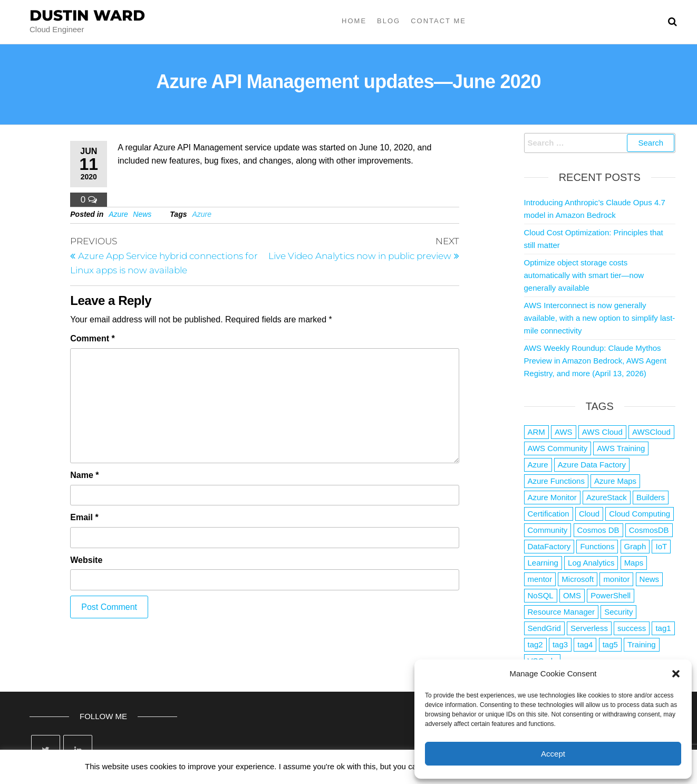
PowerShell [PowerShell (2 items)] (611, 595)
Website (86, 560)
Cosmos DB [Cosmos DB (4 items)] (598, 530)
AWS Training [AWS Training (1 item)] (621, 448)
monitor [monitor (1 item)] (616, 579)
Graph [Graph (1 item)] (635, 546)
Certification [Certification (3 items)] (549, 514)
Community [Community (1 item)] (548, 530)
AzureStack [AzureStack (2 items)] (607, 497)
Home (354, 21)
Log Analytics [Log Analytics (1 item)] (591, 563)
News (142, 214)
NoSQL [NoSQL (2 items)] (541, 595)
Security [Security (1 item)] (618, 612)
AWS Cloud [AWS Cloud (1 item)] (602, 432)
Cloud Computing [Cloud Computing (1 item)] (640, 514)
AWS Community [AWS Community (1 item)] (558, 448)
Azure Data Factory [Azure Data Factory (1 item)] (592, 465)
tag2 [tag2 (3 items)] (535, 644)
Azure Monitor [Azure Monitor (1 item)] (552, 497)
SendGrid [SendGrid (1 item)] (544, 628)
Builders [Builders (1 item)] (651, 497)
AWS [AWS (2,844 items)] (564, 432)
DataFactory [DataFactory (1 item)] (549, 546)
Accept (553, 754)
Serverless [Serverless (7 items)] (589, 628)
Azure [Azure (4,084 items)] (538, 465)
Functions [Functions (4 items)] (597, 546)
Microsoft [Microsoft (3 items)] (578, 579)
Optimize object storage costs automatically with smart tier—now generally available (584, 275)
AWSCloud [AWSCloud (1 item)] (651, 432)
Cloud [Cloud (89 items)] (589, 514)
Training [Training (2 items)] (642, 644)
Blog (389, 21)
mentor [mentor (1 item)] (540, 579)
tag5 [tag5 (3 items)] (610, 644)
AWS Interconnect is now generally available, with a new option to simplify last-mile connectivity (600, 318)
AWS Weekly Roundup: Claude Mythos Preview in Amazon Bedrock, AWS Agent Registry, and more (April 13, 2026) (595, 361)
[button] (676, 674)
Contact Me (438, 21)
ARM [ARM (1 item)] (536, 432)
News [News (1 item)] (650, 579)
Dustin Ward (87, 15)
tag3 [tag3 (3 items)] (560, 644)
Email (84, 517)
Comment (92, 338)
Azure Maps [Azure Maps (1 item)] (615, 481)
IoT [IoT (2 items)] (661, 546)
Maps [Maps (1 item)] (634, 563)
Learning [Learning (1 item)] (543, 563)
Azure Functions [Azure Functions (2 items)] (556, 481)
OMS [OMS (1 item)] (572, 595)
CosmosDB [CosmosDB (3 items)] (649, 530)
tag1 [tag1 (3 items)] (663, 628)
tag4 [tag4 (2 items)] (585, 644)
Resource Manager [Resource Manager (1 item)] (562, 612)
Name (84, 475)
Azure (118, 214)
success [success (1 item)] (632, 628)
